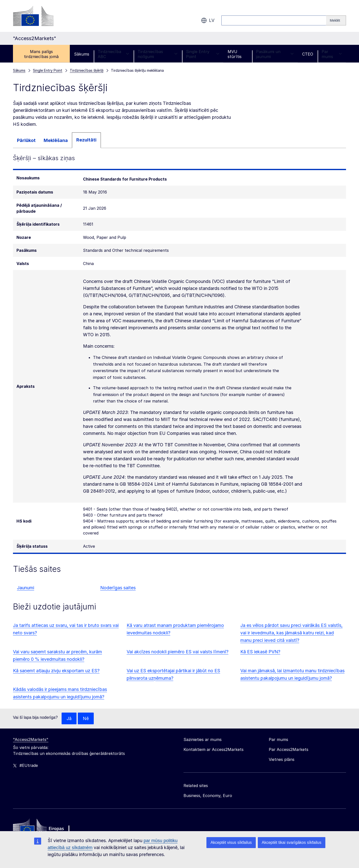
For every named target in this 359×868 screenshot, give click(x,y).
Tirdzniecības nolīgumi (158, 54)
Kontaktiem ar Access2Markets (214, 750)
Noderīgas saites (118, 588)
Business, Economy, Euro (208, 796)
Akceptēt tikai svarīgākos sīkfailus (292, 842)
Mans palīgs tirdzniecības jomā (41, 54)
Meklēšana (56, 140)
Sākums (82, 54)
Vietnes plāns (282, 760)
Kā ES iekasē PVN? (260, 652)
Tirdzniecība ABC (113, 54)
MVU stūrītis (235, 54)
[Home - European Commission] (49, 829)
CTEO (308, 54)
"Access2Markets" (31, 740)
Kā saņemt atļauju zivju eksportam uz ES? (56, 671)
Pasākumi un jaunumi (275, 54)
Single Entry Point (203, 54)
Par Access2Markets (289, 750)
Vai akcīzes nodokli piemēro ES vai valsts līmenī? (178, 652)
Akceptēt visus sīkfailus (231, 842)
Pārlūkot (26, 140)
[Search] (336, 20)
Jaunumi (26, 588)
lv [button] (208, 20)
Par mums (332, 54)
